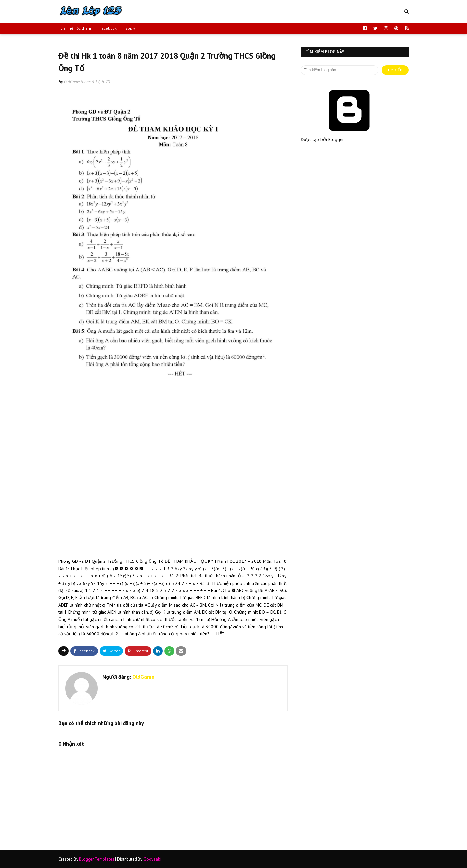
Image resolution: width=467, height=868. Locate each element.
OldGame (72, 82)
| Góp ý (129, 28)
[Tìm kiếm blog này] (340, 70)
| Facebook (107, 28)
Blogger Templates (97, 859)
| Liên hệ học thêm (75, 28)
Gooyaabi (152, 859)
